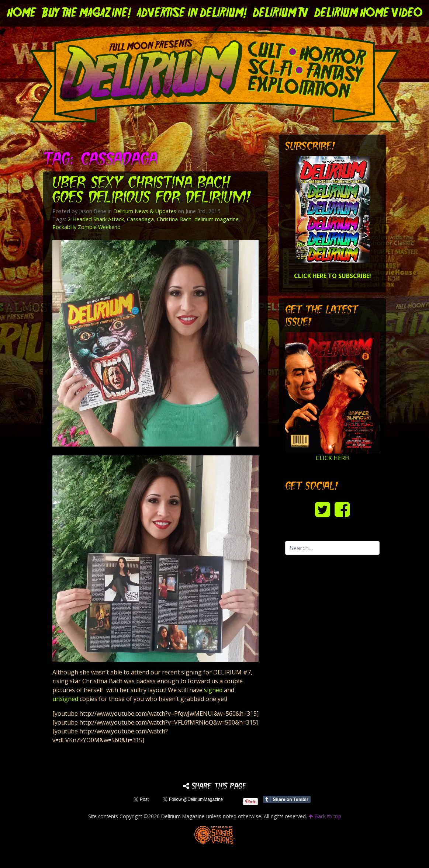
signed (213, 690)
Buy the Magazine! (87, 13)
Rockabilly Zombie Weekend (87, 227)
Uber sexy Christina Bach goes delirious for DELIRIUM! (152, 191)
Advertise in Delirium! (192, 13)
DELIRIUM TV (281, 13)
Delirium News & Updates (145, 211)
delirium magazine (217, 219)
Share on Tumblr (287, 799)
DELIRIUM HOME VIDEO (368, 13)
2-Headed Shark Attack (96, 219)
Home (22, 13)
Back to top (325, 816)
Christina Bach (174, 219)
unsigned (66, 699)
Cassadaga (140, 219)
